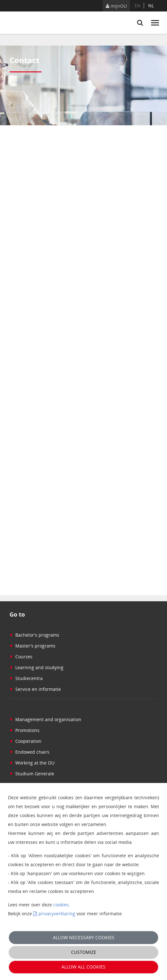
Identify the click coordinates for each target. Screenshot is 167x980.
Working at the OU (32, 763)
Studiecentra (26, 678)
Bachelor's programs (34, 635)
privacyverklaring (57, 914)
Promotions (25, 730)
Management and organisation (45, 719)
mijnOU (116, 6)
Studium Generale (32, 774)
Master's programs (33, 646)
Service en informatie (35, 689)
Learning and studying (36, 667)
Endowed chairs (29, 752)
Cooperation (25, 741)
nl (151, 6)
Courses (21, 657)
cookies (61, 905)
